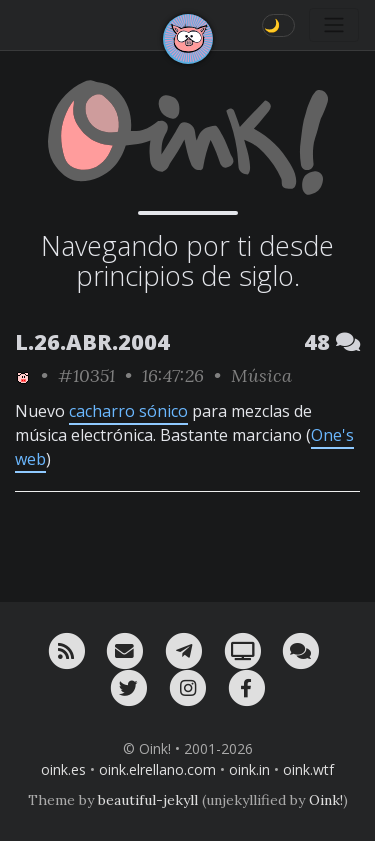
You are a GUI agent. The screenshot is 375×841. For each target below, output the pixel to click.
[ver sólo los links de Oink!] (23, 375)
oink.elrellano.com (157, 769)
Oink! (326, 800)
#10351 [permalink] (86, 375)
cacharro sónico (128, 411)
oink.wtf (308, 769)
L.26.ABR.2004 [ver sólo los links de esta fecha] (92, 341)
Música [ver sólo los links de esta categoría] (261, 375)
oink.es (63, 769)
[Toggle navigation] (334, 25)
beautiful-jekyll (148, 800)
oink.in (249, 769)
